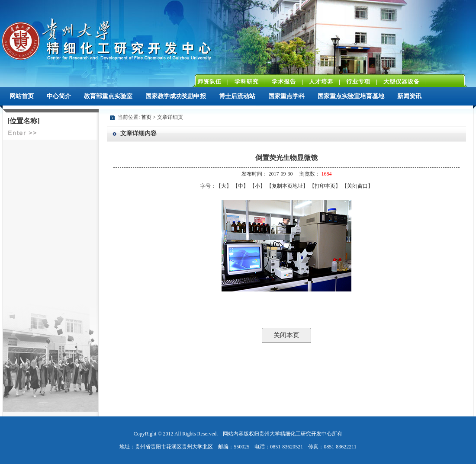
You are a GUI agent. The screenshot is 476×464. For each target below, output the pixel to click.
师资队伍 (209, 82)
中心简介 (59, 96)
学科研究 (247, 82)
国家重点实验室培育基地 (351, 96)
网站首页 (22, 96)
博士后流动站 (237, 96)
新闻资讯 (409, 96)
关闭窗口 (357, 186)
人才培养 (321, 82)
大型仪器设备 (402, 82)
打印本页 (325, 186)
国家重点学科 (286, 96)
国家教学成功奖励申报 (176, 96)
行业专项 (358, 82)
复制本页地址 (287, 186)
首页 (146, 117)
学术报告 (284, 82)
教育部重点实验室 (108, 96)
